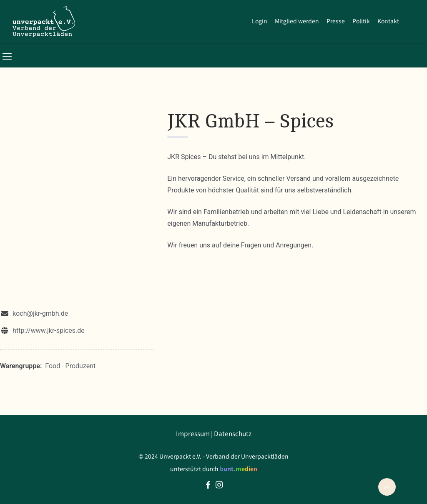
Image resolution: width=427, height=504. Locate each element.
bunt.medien (239, 469)
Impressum (193, 433)
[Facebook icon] (208, 485)
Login (260, 21)
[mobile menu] (7, 55)
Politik (361, 21)
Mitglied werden (297, 21)
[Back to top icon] (387, 487)
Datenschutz (233, 433)
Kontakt (388, 21)
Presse (336, 21)
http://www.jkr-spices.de (49, 331)
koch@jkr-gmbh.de (40, 313)
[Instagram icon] (219, 485)
